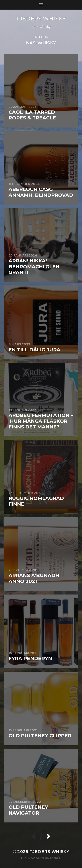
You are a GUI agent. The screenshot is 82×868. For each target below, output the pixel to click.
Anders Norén (49, 858)
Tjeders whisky (41, 19)
